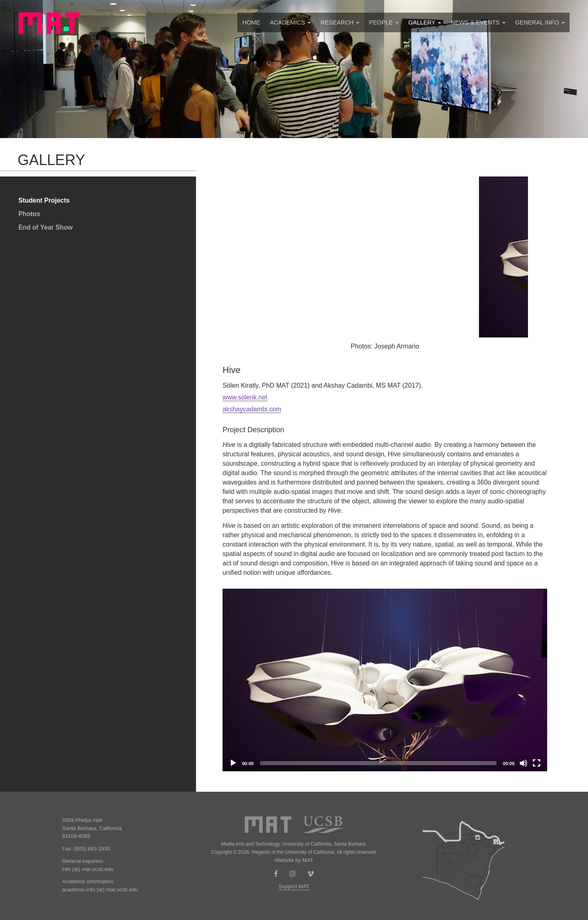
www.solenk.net (245, 397)
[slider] (378, 763)
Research (340, 22)
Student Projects (44, 200)
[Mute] (523, 763)
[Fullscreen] (537, 763)
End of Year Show (46, 227)
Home (251, 22)
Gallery (425, 22)
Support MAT (294, 886)
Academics (290, 22)
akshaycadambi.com (252, 409)
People (384, 22)
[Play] (233, 763)
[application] (385, 680)
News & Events (478, 22)
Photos (29, 214)
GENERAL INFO (540, 22)
